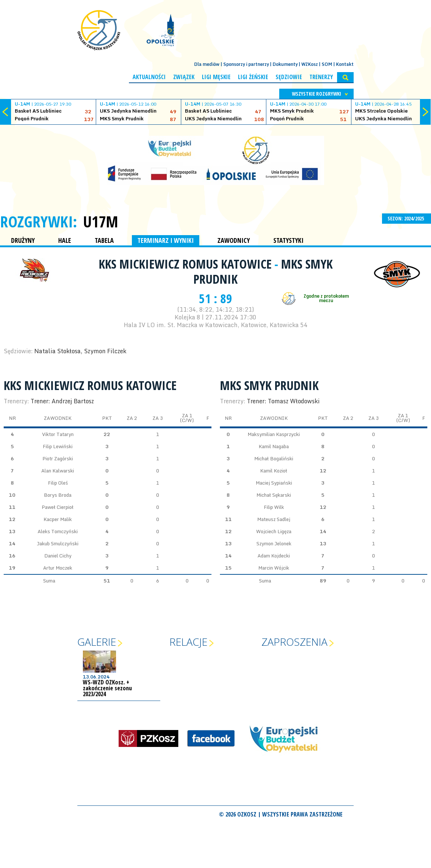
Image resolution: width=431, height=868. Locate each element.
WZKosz (310, 64)
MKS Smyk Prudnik (269, 385)
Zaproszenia (295, 642)
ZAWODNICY (234, 240)
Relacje (188, 642)
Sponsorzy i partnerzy (246, 64)
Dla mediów (207, 64)
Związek (184, 77)
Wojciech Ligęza (274, 531)
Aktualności (149, 77)
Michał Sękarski (274, 495)
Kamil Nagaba (274, 446)
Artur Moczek (58, 568)
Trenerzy (321, 77)
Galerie (97, 642)
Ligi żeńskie (253, 77)
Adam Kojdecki (274, 556)
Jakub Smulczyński (58, 543)
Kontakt (345, 64)
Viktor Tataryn (58, 434)
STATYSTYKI (288, 240)
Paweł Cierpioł (58, 507)
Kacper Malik (58, 519)
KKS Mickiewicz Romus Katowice (187, 264)
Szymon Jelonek (274, 543)
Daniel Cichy (58, 556)
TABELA (104, 240)
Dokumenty (285, 64)
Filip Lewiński (58, 446)
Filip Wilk (274, 507)
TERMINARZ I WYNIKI (166, 240)
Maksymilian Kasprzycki (274, 434)
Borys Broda (58, 495)
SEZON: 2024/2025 (407, 218)
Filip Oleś (58, 483)
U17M (101, 222)
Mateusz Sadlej (274, 519)
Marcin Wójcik (274, 568)
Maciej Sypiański (274, 483)
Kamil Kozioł (274, 471)
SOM (327, 64)
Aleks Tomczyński (58, 531)
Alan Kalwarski (58, 471)
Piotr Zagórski (58, 458)
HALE (65, 240)
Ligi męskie (216, 77)
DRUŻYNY (23, 240)
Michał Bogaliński (274, 458)
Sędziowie (289, 77)
